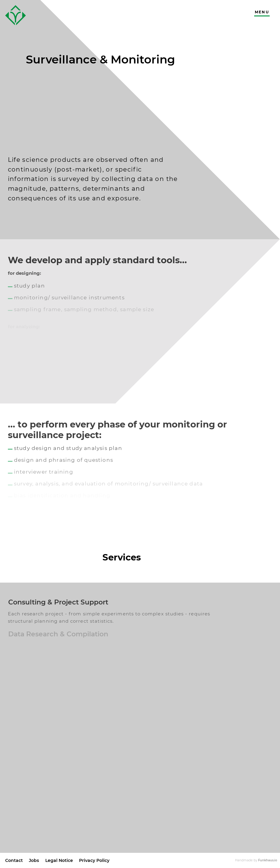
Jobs (34, 860)
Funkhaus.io (268, 860)
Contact (14, 860)
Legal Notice (59, 860)
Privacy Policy (94, 860)
